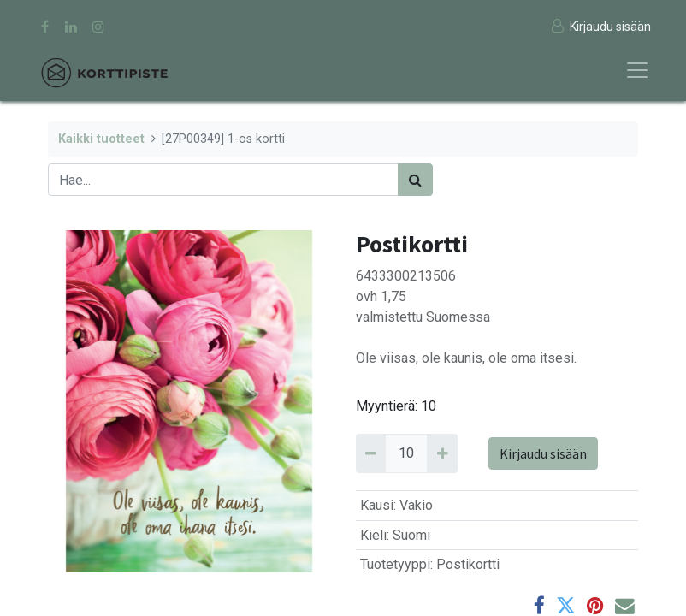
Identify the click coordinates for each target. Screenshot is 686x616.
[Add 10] (442, 453)
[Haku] (415, 180)
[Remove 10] (371, 453)
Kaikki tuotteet (101, 139)
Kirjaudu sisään (543, 453)
